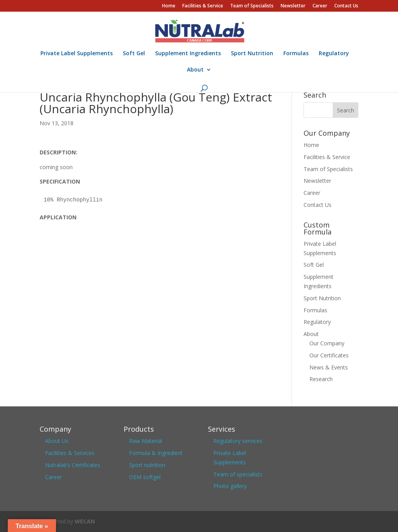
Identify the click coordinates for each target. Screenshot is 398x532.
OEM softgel (145, 477)
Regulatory (334, 54)
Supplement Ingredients (188, 54)
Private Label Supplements (77, 54)
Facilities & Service (203, 6)
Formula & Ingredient (156, 453)
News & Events (329, 367)
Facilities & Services (70, 453)
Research (321, 379)
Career (320, 6)
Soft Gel (134, 54)
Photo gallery (230, 486)
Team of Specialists (252, 6)
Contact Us (346, 6)
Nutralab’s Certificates (73, 465)
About (195, 70)
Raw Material (146, 441)
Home (169, 6)
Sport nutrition (147, 465)
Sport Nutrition (252, 54)
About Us (57, 441)
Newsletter (293, 6)
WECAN (85, 521)
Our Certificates (329, 355)
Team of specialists (238, 474)
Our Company (327, 343)
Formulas (296, 54)
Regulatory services (238, 441)
